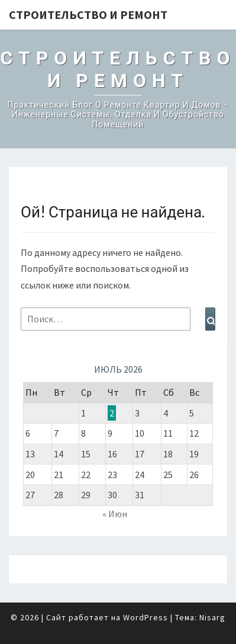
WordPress (146, 617)
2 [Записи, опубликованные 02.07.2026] (112, 413)
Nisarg (212, 617)
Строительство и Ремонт (88, 15)
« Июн (115, 514)
